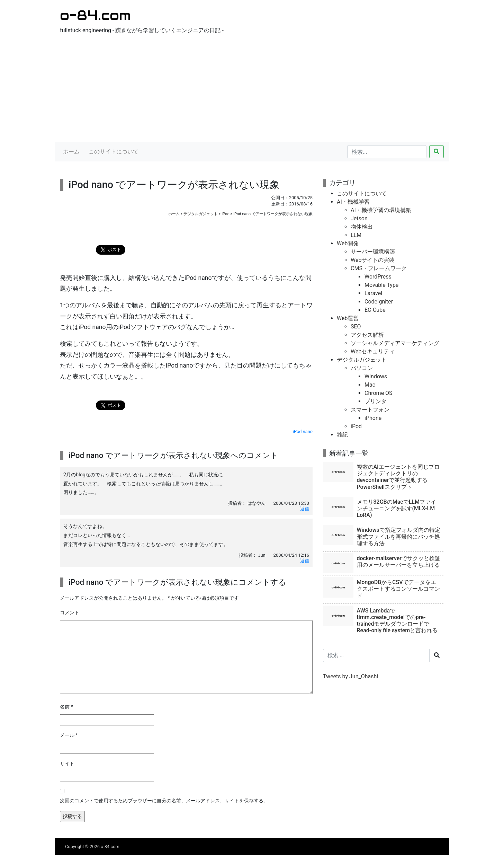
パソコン (362, 368)
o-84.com (95, 15)
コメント (70, 613)
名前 (66, 707)
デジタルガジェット (201, 214)
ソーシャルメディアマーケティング (395, 343)
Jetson (359, 218)
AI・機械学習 (353, 202)
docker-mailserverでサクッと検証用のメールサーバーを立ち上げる (399, 562)
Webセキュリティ (373, 351)
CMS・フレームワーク (379, 268)
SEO (356, 327)
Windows (376, 376)
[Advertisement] (252, 90)
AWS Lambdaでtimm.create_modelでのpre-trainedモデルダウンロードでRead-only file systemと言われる (397, 621)
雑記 (342, 435)
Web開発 (348, 243)
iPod (225, 214)
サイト (67, 764)
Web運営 (348, 318)
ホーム (71, 152)
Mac (370, 385)
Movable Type (381, 285)
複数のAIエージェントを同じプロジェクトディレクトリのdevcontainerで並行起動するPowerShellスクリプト (398, 477)
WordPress (378, 277)
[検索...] (387, 152)
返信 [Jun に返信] (305, 561)
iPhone (373, 418)
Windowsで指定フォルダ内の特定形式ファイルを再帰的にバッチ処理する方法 (399, 536)
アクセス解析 (367, 335)
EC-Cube (375, 310)
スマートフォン (370, 410)
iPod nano (303, 431)
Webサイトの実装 (373, 260)
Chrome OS (379, 393)
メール (69, 735)
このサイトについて (114, 152)
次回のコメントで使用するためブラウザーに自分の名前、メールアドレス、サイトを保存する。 (164, 801)
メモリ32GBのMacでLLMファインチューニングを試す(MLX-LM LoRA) (397, 508)
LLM (356, 235)
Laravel (373, 293)
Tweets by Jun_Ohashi (350, 676)
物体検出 (362, 227)
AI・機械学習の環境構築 (381, 210)
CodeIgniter (379, 302)
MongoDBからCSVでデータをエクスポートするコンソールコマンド (398, 589)
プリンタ (376, 401)
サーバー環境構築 (373, 252)
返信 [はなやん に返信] (305, 509)
